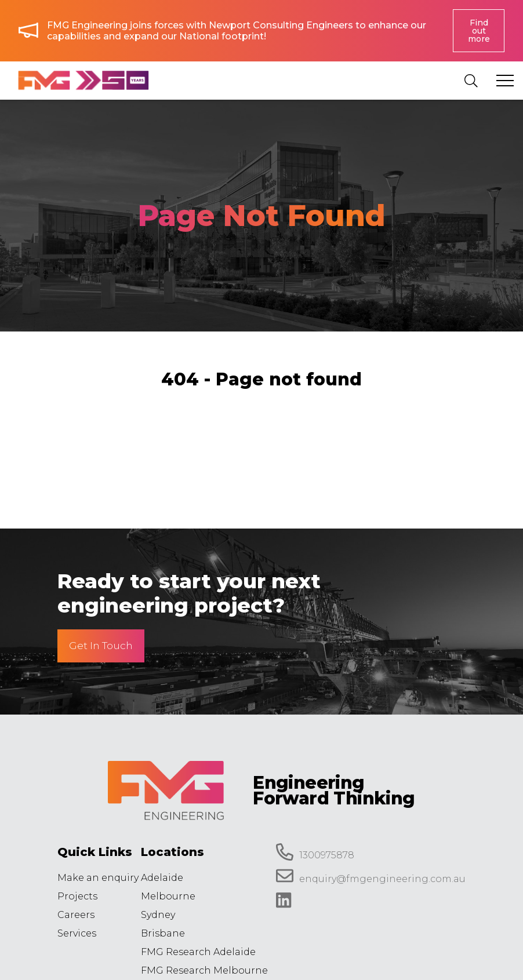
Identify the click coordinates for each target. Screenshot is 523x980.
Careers (76, 915)
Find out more (479, 31)
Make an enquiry (98, 878)
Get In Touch (101, 646)
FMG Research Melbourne (204, 970)
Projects (77, 896)
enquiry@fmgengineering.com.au (371, 876)
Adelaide (162, 878)
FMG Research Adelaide (198, 952)
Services (77, 933)
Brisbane (163, 933)
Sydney (158, 915)
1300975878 (315, 852)
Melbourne (168, 896)
